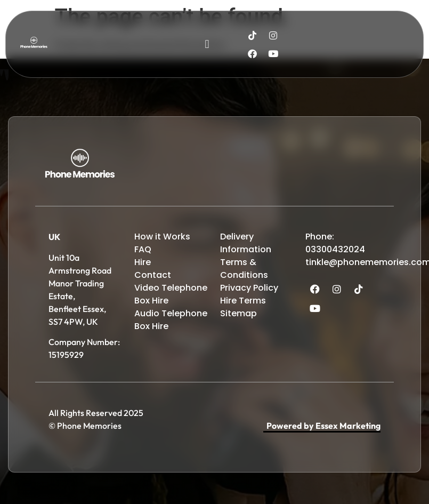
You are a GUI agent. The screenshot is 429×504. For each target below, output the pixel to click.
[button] (207, 45)
